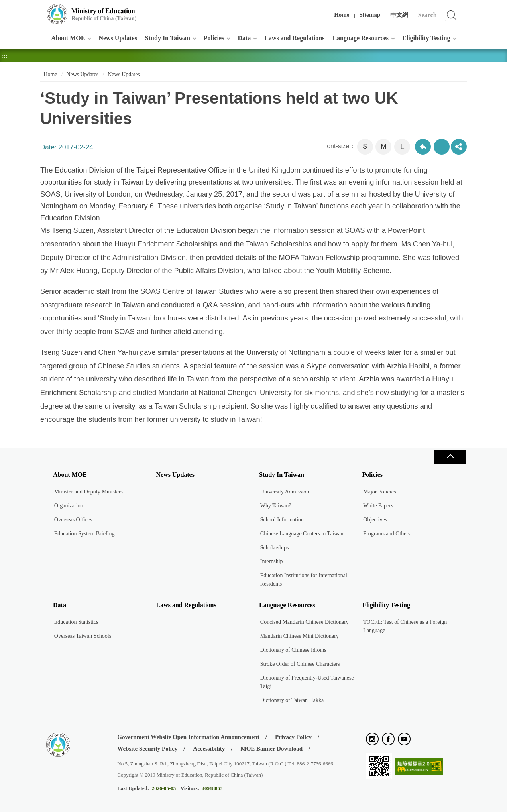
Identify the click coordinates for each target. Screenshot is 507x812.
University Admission (285, 492)
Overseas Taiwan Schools (83, 636)
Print (442, 147)
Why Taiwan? (276, 506)
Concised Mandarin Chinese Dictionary (305, 622)
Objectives (375, 520)
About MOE (68, 38)
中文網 (399, 15)
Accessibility (209, 749)
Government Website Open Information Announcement (188, 737)
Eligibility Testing (426, 38)
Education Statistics (76, 622)
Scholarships (275, 548)
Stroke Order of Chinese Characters (300, 664)
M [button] (383, 146)
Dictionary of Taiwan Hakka (292, 700)
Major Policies (379, 492)
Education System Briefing (84, 534)
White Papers (378, 506)
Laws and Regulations (294, 38)
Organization (69, 506)
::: (39, 10)
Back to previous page (423, 147)
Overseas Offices (73, 520)
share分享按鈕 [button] (459, 147)
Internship (272, 561)
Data (244, 38)
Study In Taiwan (168, 38)
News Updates (118, 38)
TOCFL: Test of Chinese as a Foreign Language (405, 626)
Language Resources (361, 38)
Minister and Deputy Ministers (88, 492)
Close (450, 457)
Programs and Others (387, 534)
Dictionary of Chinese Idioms (293, 650)
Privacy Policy (293, 737)
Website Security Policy (147, 749)
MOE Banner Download (271, 749)
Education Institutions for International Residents (304, 580)
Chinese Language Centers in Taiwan (302, 534)
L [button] (402, 146)
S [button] (365, 146)
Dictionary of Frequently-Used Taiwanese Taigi (307, 682)
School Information (282, 520)
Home (342, 15)
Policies (214, 38)
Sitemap (370, 15)
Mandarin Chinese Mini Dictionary (300, 636)
